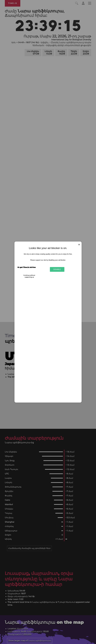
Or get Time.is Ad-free (27, 267)
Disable (57, 269)
